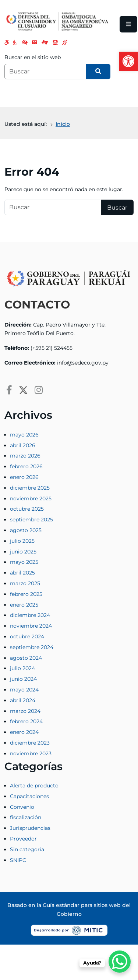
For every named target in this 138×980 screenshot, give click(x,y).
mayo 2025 (24, 562)
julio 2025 (22, 541)
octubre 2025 (27, 509)
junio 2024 (23, 679)
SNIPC (18, 860)
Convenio (22, 807)
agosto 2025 (26, 530)
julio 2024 (22, 668)
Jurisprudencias (30, 828)
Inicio (63, 124)
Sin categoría (27, 849)
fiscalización (26, 817)
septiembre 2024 (32, 647)
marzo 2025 (25, 583)
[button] (128, 61)
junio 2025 (23, 552)
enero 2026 (24, 477)
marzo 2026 (25, 456)
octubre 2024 (27, 636)
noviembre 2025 (31, 498)
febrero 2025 (26, 594)
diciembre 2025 (30, 488)
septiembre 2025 (31, 520)
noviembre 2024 (31, 626)
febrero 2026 (26, 466)
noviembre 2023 (31, 753)
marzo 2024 (25, 711)
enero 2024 (24, 732)
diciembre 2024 (30, 615)
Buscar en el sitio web (33, 57)
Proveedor (23, 839)
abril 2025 (22, 573)
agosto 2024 (26, 658)
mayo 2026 (24, 435)
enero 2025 (24, 605)
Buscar (117, 208)
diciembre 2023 (30, 743)
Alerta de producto (34, 786)
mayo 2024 (24, 690)
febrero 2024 (26, 721)
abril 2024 (23, 700)
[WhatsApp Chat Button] (120, 962)
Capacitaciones (29, 796)
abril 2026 (23, 445)
